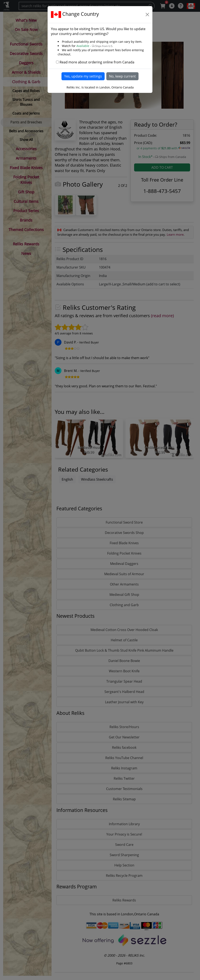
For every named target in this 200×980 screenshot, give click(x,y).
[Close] (147, 15)
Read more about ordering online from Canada (97, 62)
